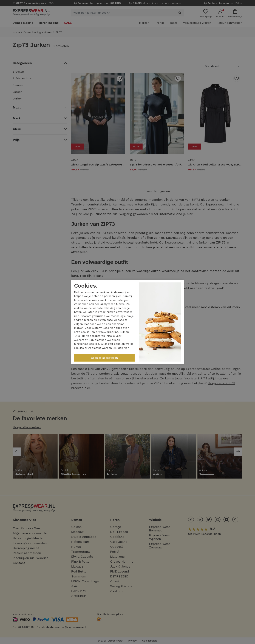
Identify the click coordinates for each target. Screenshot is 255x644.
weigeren (80, 340)
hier (112, 328)
